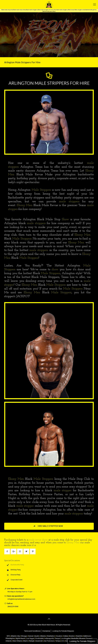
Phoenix (82, 638)
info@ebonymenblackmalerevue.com (21, 599)
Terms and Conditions (32, 631)
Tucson (89, 638)
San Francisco (49, 641)
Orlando (9, 641)
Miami (25, 641)
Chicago (24, 636)
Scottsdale (39, 638)
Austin (37, 636)
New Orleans (17, 641)
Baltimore (87, 636)
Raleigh (32, 641)
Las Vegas (30, 638)
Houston (59, 636)
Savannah (39, 641)
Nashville (75, 638)
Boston (72, 636)
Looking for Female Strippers (82, 641)
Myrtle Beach (20, 638)
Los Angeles (66, 638)
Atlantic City (15, 636)
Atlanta (43, 636)
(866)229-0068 (13, 606)
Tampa (58, 641)
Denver (31, 636)
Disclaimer (46, 631)
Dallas (66, 636)
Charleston (51, 636)
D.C (63, 641)
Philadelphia (10, 638)
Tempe (57, 638)
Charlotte (79, 636)
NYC (8, 636)
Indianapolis (49, 638)
